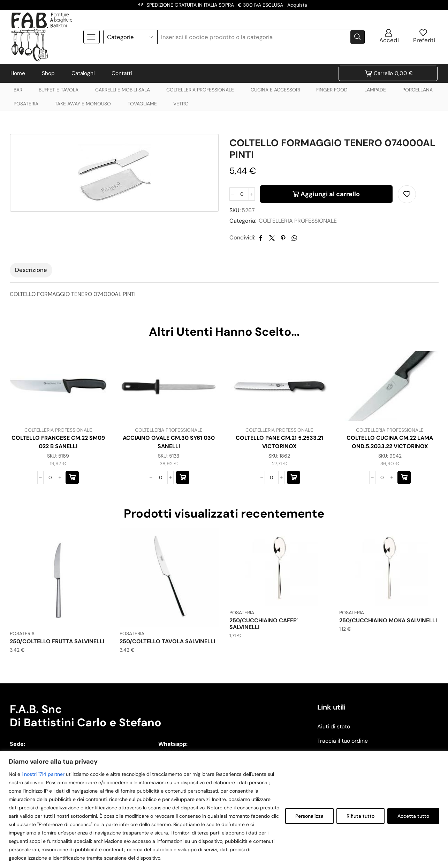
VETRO (181, 104)
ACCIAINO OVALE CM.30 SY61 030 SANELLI (169, 442)
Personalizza (309, 816)
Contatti (122, 73)
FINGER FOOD (332, 90)
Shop (48, 73)
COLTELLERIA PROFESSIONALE (200, 90)
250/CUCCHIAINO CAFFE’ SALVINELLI (264, 624)
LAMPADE (375, 90)
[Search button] (357, 37)
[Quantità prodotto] (242, 194)
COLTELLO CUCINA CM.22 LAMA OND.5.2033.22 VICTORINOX (390, 442)
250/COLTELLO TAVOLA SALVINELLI (167, 641)
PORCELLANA (417, 90)
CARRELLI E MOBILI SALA (123, 90)
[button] (72, 477)
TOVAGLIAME (142, 104)
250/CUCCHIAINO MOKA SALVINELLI (388, 620)
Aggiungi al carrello (330, 194)
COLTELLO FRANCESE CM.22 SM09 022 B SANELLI (58, 442)
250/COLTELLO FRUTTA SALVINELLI (57, 641)
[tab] (31, 270)
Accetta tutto (413, 816)
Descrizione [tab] (31, 270)
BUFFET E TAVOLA (59, 90)
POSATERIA (26, 104)
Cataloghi (83, 73)
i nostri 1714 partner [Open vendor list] (43, 774)
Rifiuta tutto (360, 816)
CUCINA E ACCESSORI (275, 90)
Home (18, 73)
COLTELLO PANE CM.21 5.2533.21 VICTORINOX (279, 442)
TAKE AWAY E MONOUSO (83, 104)
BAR (18, 90)
